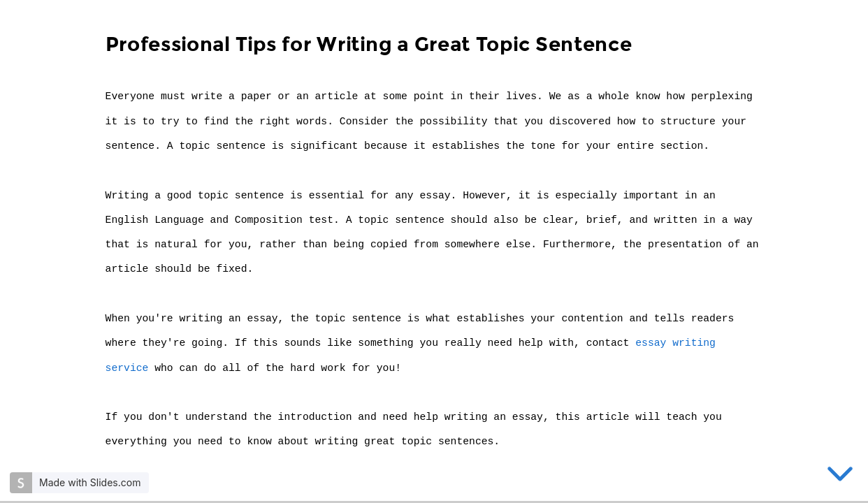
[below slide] (840, 476)
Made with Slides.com (90, 482)
